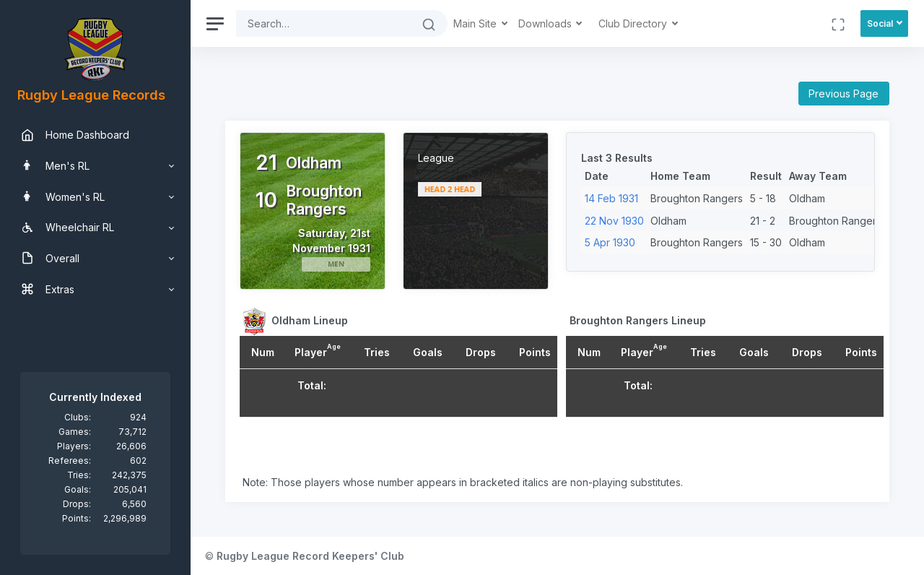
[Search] (323, 23)
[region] (95, 287)
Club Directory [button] (634, 23)
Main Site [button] (476, 23)
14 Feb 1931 (611, 198)
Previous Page (844, 94)
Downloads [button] (546, 23)
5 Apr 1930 (610, 242)
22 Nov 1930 (614, 221)
